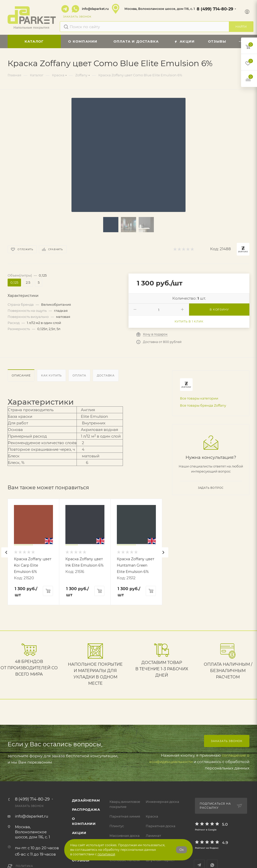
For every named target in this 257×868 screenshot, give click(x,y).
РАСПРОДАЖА (86, 809)
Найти (241, 27)
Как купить (51, 375)
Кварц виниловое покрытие (125, 804)
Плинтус (117, 826)
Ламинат (153, 836)
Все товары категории (199, 398)
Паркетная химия (125, 816)
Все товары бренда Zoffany (203, 405)
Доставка (106, 375)
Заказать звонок (227, 741)
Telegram (65, 9)
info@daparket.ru (95, 9)
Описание (21, 375)
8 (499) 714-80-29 (215, 9)
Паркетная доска (161, 826)
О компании (84, 821)
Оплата (79, 375)
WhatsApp (76, 9)
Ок (182, 850)
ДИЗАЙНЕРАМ (86, 800)
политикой (106, 854)
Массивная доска (125, 836)
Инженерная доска (162, 802)
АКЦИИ (79, 833)
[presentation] (6, 552)
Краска (152, 816)
